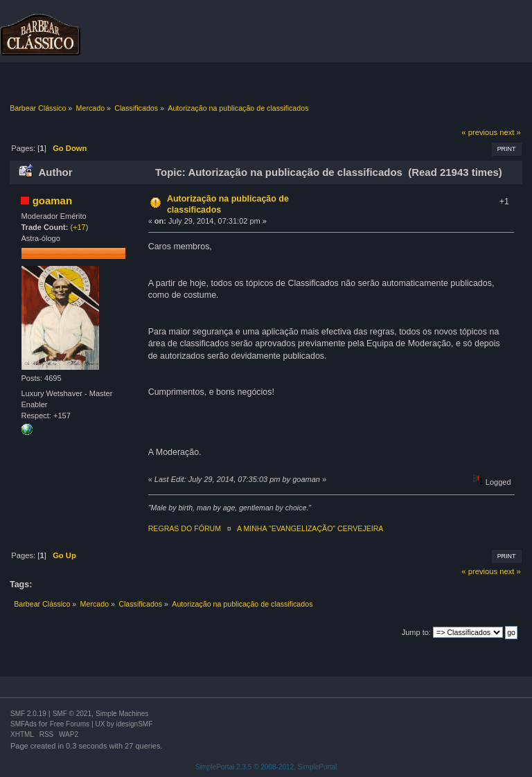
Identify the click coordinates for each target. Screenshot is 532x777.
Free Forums (70, 724)
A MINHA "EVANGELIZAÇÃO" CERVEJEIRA (310, 528)
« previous (479, 132)
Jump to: (416, 632)
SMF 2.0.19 (28, 714)
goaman (52, 200)
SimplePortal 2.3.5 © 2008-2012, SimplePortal (266, 767)
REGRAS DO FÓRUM (185, 528)
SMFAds (24, 724)
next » (510, 132)
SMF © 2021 (72, 714)
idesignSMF (134, 724)
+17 (79, 227)
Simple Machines (122, 714)
